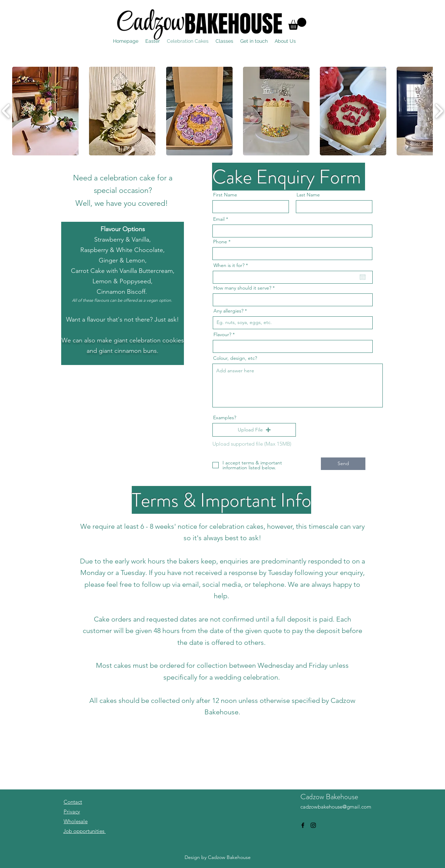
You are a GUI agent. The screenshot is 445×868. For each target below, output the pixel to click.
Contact (73, 802)
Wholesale (76, 821)
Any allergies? (228, 311)
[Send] (343, 464)
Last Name (308, 195)
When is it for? (232, 265)
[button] (297, 24)
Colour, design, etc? (235, 358)
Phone (220, 242)
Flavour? (222, 334)
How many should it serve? (242, 288)
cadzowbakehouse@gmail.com (336, 807)
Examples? (225, 417)
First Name (225, 195)
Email (219, 219)
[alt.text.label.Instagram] (313, 825)
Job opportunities (84, 831)
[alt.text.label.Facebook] (303, 825)
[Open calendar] (363, 277)
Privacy (72, 812)
